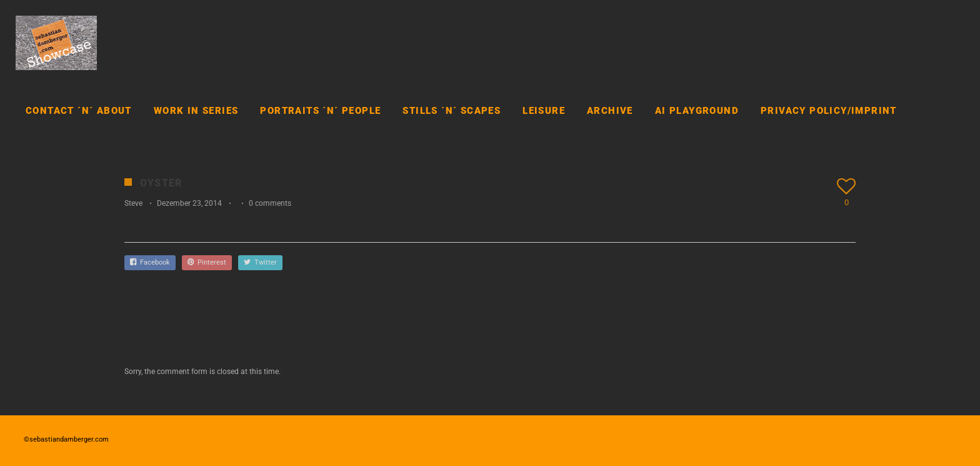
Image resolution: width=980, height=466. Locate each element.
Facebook (150, 262)
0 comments (270, 203)
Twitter (260, 262)
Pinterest (207, 262)
